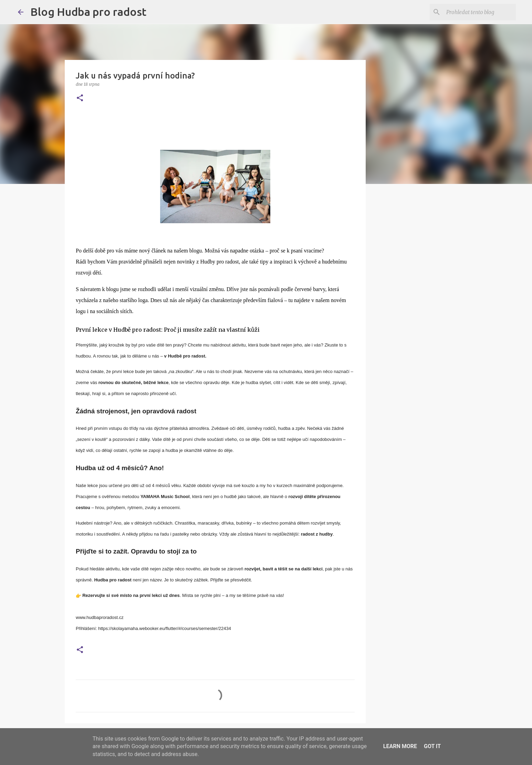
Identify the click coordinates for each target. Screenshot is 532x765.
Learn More (400, 746)
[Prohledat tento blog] (480, 12)
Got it (432, 746)
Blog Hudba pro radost (88, 12)
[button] (80, 98)
